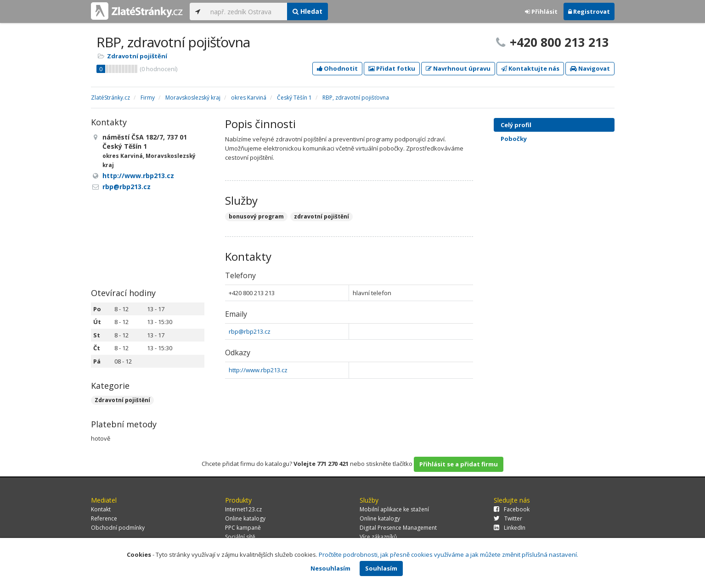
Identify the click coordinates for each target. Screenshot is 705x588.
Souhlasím (381, 568)
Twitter (508, 518)
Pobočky (514, 139)
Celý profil (516, 125)
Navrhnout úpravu (458, 68)
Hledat (307, 11)
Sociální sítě (240, 537)
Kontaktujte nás (530, 68)
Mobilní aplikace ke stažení (394, 509)
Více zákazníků (378, 537)
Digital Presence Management (398, 528)
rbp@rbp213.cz (250, 331)
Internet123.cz (243, 509)
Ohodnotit (337, 68)
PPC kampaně (243, 528)
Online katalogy (245, 518)
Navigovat (590, 68)
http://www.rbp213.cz (258, 370)
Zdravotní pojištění (137, 56)
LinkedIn (510, 528)
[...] (246, 11)
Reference (104, 518)
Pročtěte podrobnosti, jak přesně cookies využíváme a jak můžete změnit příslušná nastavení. (448, 554)
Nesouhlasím (330, 568)
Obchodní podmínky (118, 528)
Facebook (512, 509)
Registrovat (589, 11)
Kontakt (101, 509)
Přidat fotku (392, 68)
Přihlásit (541, 11)
